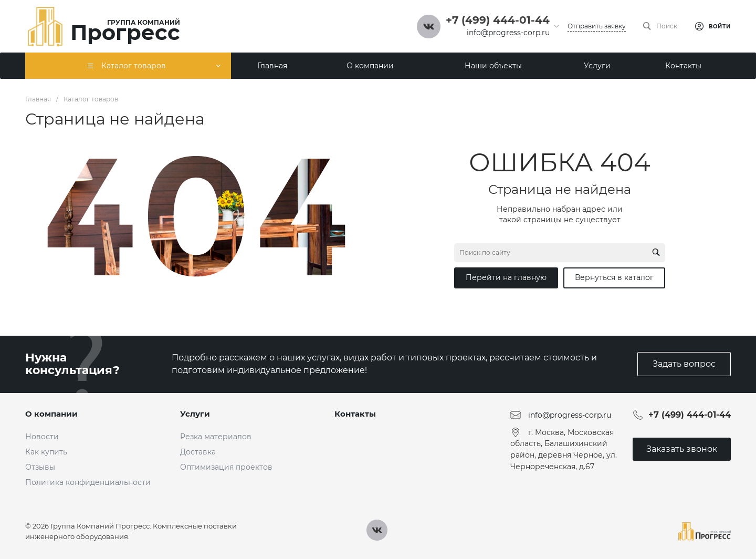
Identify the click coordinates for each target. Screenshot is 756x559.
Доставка (198, 452)
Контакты (355, 414)
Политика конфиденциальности (88, 482)
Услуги (195, 414)
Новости (42, 437)
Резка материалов (216, 437)
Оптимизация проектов (226, 467)
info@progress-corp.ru (508, 33)
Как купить (46, 452)
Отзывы (40, 467)
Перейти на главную (506, 277)
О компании (51, 414)
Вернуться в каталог (614, 277)
